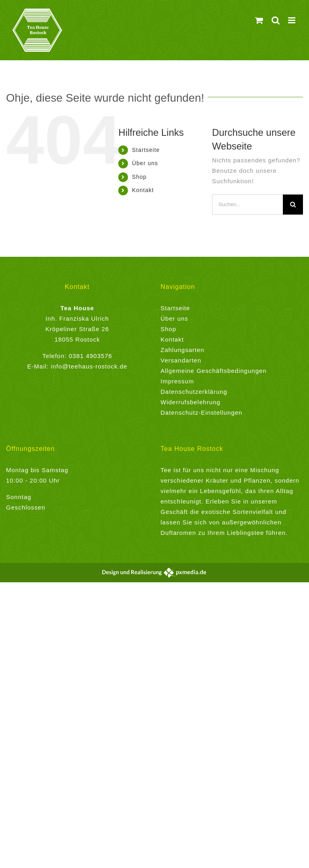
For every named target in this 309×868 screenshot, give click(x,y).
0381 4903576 (91, 356)
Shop (139, 177)
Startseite (146, 150)
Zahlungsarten (182, 350)
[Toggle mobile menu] (293, 20)
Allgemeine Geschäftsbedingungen (214, 371)
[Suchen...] (247, 205)
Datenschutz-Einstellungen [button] (201, 413)
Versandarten (181, 360)
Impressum (177, 381)
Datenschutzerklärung (194, 392)
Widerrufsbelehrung (191, 402)
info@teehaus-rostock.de (89, 366)
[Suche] (293, 205)
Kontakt (143, 190)
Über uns (145, 163)
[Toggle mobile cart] (259, 20)
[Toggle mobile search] (276, 20)
